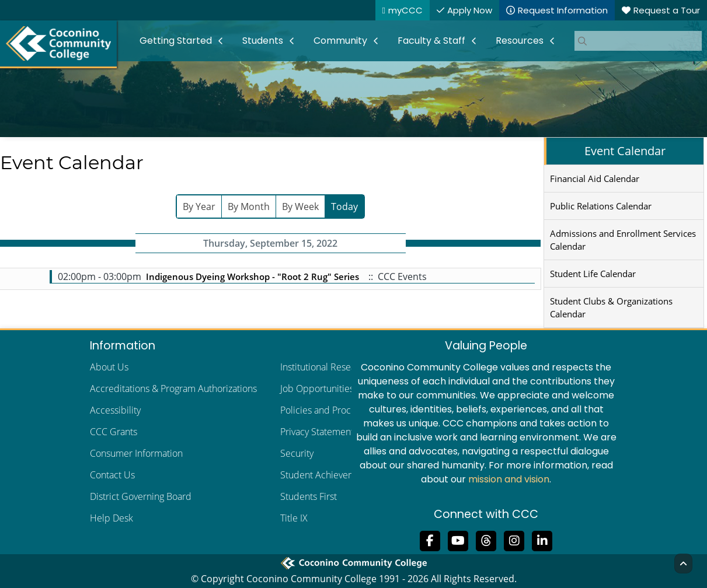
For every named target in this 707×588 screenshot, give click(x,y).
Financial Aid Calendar (595, 178)
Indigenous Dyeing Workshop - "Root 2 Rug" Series (252, 276)
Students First (309, 496)
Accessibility (115, 410)
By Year (199, 206)
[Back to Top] (683, 563)
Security (297, 453)
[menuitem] (182, 41)
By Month (249, 206)
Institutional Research (325, 367)
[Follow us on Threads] (486, 540)
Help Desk (112, 518)
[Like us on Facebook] (430, 540)
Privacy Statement (317, 432)
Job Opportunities (317, 388)
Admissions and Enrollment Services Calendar (623, 240)
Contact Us (112, 475)
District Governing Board (141, 496)
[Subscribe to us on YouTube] (458, 540)
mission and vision (509, 479)
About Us (109, 367)
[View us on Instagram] (514, 540)
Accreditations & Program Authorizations (173, 388)
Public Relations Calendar (601, 206)
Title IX (294, 518)
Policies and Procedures (330, 410)
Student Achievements (327, 475)
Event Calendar (625, 151)
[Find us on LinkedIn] (542, 540)
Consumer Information (136, 453)
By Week (300, 206)
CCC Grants (114, 432)
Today (344, 206)
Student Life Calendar (593, 274)
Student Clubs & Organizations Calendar (611, 307)
